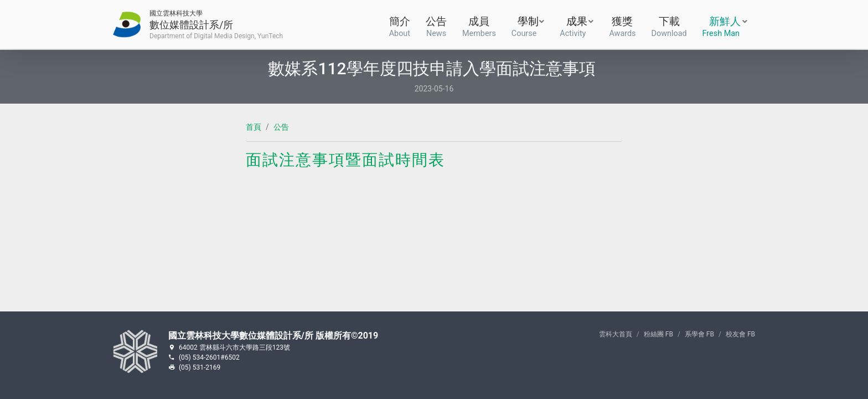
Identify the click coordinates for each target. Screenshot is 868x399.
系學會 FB (699, 334)
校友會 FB (740, 334)
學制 (525, 26)
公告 (436, 25)
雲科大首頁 (616, 334)
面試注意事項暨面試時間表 (345, 160)
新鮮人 (722, 26)
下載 (669, 25)
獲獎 (622, 25)
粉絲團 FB (658, 334)
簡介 (400, 25)
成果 (573, 26)
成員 (479, 25)
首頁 (254, 127)
